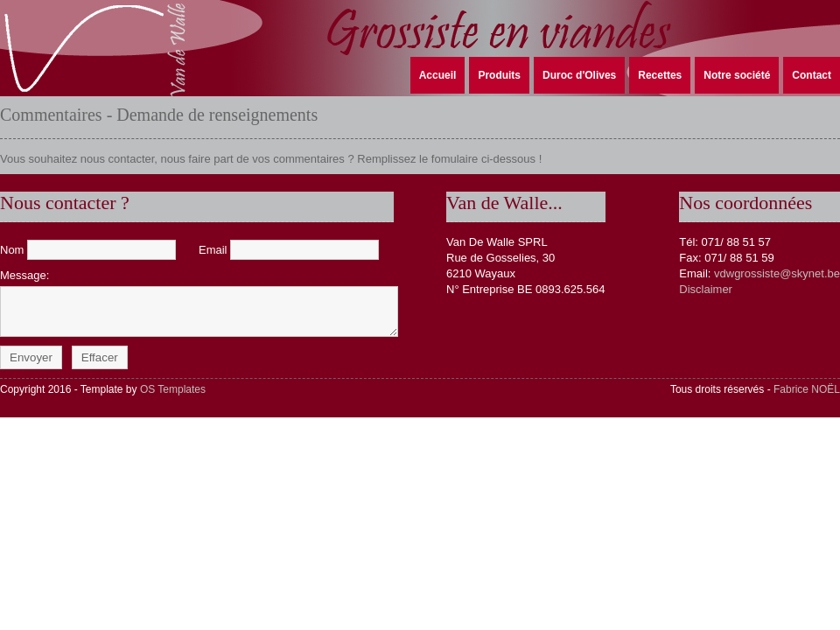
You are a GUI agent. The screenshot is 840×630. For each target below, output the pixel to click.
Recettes (660, 75)
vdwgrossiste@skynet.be (777, 273)
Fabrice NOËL (807, 389)
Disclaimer (706, 289)
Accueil (438, 75)
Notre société (737, 75)
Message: (195, 303)
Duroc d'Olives (579, 75)
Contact (812, 75)
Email (289, 250)
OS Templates (173, 389)
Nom (90, 250)
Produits (499, 75)
